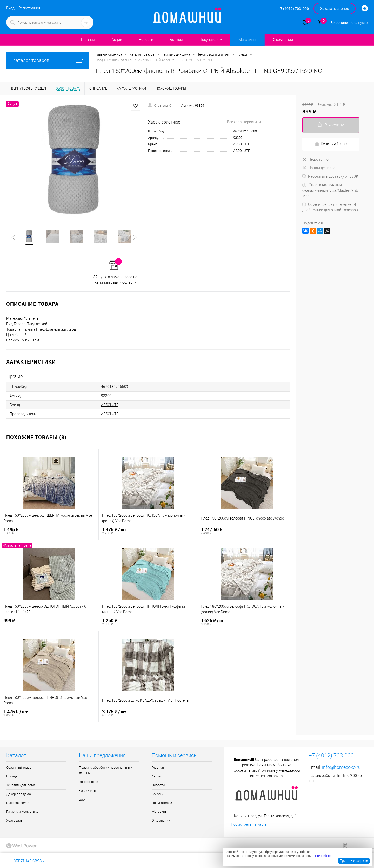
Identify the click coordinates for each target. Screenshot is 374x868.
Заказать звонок (335, 9)
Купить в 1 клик (331, 144)
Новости (146, 40)
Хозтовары (15, 821)
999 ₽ (49, 623)
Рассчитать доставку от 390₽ (330, 176)
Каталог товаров (48, 60)
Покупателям (211, 40)
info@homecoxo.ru (341, 768)
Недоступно (315, 159)
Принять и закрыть (354, 861)
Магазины (248, 40)
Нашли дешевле (319, 168)
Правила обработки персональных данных (106, 771)
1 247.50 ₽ (247, 531)
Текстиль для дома (21, 786)
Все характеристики (244, 122)
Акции (117, 40)
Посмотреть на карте (249, 825)
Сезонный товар (19, 768)
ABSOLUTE (242, 144)
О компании (283, 40)
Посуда (12, 777)
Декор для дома (19, 794)
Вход (10, 8)
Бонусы (176, 40)
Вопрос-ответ (89, 782)
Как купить (87, 791)
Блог (82, 800)
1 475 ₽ (148, 532)
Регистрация (29, 8)
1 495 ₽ (49, 531)
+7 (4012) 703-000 (66, 861)
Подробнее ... (325, 856)
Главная (88, 40)
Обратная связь (25, 861)
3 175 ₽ (148, 714)
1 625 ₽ (247, 623)
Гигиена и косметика (22, 812)
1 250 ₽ (148, 623)
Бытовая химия (18, 803)
